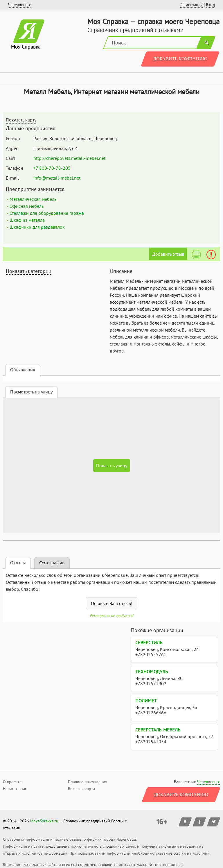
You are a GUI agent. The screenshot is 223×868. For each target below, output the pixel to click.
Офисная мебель (27, 206)
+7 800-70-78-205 (52, 168)
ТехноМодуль (152, 672)
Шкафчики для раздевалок (37, 227)
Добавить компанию (180, 59)
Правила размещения (88, 782)
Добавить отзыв (168, 254)
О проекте (12, 782)
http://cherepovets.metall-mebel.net (69, 158)
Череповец (207, 782)
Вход (210, 5)
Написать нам (15, 789)
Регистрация (191, 5)
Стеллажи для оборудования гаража (47, 213)
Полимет (146, 701)
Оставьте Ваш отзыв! (112, 603)
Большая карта (81, 789)
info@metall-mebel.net (57, 178)
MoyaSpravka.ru (44, 821)
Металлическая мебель (33, 199)
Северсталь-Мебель (158, 730)
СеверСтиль (149, 643)
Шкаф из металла (27, 220)
